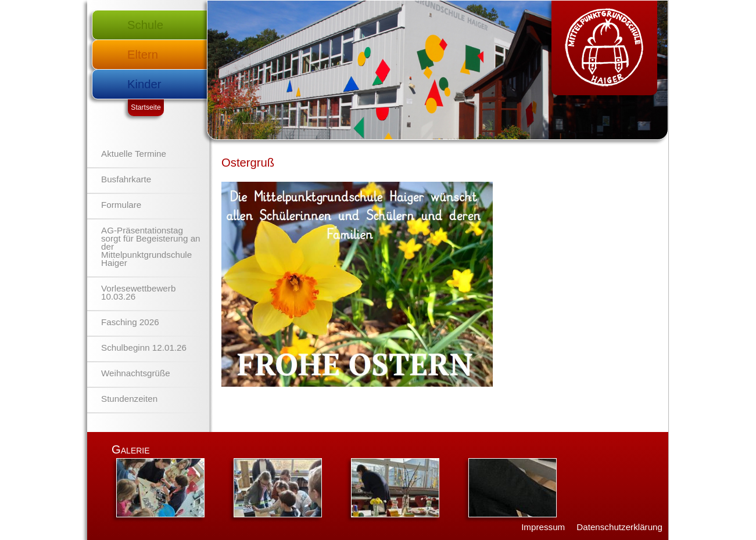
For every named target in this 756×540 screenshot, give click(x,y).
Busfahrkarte (126, 179)
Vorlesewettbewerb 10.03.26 (138, 292)
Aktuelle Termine (134, 154)
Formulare (121, 205)
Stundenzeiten (129, 399)
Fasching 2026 (130, 322)
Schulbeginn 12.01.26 (144, 348)
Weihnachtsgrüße (136, 373)
